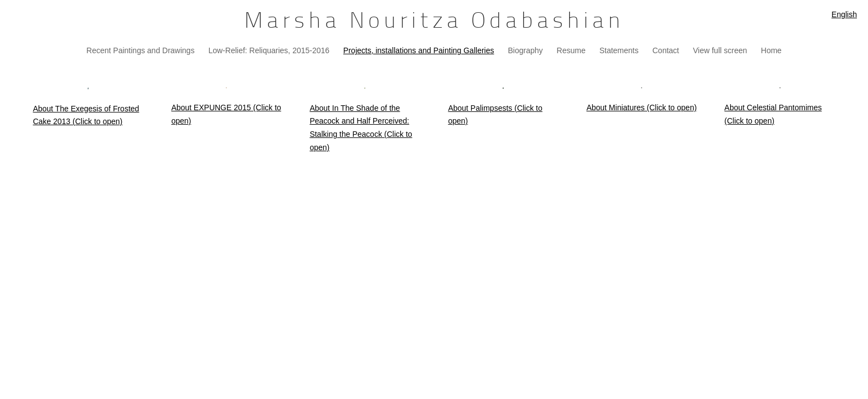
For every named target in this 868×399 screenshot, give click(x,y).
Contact (666, 50)
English (844, 14)
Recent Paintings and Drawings (140, 50)
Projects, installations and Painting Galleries (418, 50)
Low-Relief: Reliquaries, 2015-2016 (269, 50)
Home (771, 50)
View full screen (720, 50)
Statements (619, 50)
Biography (525, 50)
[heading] (434, 22)
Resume (571, 50)
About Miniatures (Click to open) (641, 108)
